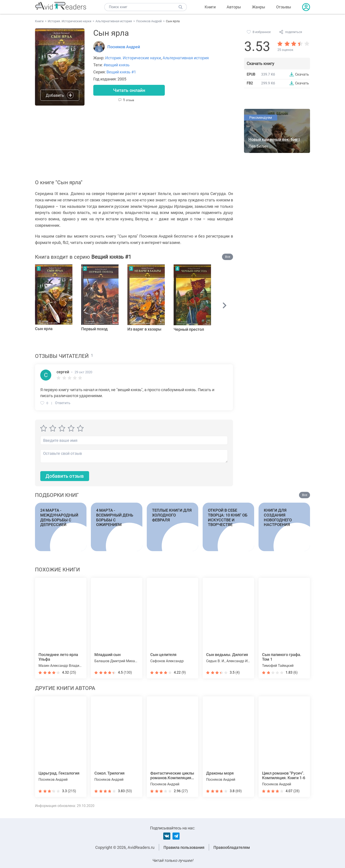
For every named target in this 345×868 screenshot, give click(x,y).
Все (228, 257)
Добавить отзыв (65, 476)
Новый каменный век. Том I (274, 139)
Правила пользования (184, 847)
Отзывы (284, 7)
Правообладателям (232, 847)
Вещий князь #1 (121, 72)
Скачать (302, 74)
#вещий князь (117, 65)
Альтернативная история (186, 58)
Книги (210, 7)
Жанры (259, 7)
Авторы (234, 7)
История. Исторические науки (133, 58)
